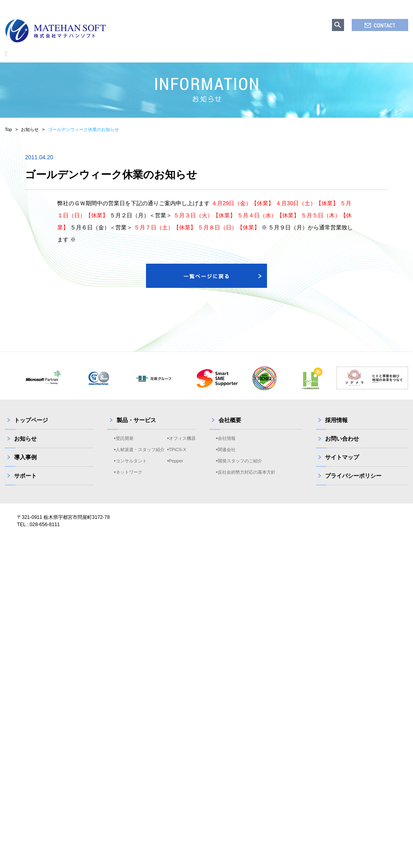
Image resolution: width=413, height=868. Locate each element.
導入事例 (25, 467)
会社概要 (230, 430)
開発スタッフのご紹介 (240, 471)
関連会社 (227, 460)
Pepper (176, 471)
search (338, 25)
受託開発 (125, 448)
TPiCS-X (178, 460)
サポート (25, 486)
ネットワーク (129, 482)
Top (8, 139)
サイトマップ (342, 467)
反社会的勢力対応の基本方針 (247, 482)
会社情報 (227, 448)
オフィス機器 (182, 448)
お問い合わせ (342, 449)
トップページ (31, 430)
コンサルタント (131, 471)
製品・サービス (136, 430)
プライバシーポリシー (353, 486)
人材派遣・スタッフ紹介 (140, 460)
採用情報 (336, 430)
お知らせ (30, 139)
